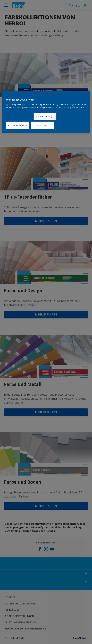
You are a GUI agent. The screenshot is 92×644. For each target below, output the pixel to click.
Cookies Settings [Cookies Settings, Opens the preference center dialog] (45, 116)
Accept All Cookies (17, 125)
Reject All (42, 125)
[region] (46, 112)
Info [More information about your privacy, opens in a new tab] (82, 107)
